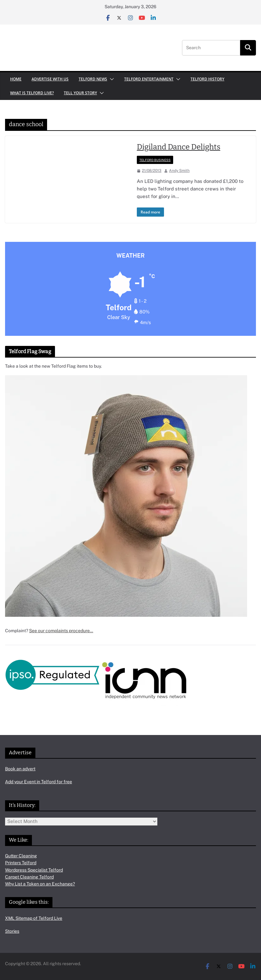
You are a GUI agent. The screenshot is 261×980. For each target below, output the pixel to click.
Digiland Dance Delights (179, 147)
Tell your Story (80, 93)
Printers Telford (21, 863)
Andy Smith (179, 171)
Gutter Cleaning (21, 856)
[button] (111, 79)
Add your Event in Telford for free (39, 782)
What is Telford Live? (32, 93)
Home (16, 79)
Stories (12, 931)
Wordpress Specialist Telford (34, 870)
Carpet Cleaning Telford (29, 877)
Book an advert (20, 769)
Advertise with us (50, 79)
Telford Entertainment (149, 79)
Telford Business (155, 160)
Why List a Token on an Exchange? (40, 884)
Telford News (93, 79)
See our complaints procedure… (61, 631)
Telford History (207, 79)
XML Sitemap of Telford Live (34, 918)
